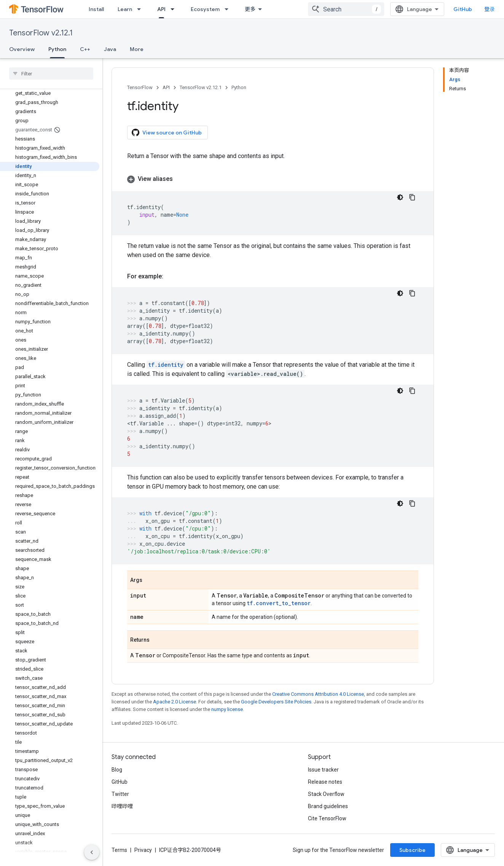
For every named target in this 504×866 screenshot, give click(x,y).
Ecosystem (205, 9)
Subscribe (412, 850)
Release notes (325, 782)
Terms (119, 850)
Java (110, 49)
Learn (125, 9)
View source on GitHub (167, 133)
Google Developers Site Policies (276, 702)
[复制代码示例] (412, 197)
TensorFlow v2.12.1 (41, 33)
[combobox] (346, 9)
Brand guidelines (328, 806)
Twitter (120, 794)
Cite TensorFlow (327, 818)
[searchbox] (51, 73)
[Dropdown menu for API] (175, 9)
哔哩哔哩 (122, 806)
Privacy (143, 850)
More (137, 49)
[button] (273, 179)
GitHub (463, 9)
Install (96, 9)
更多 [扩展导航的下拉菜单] (250, 9)
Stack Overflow (326, 794)
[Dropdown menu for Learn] (141, 9)
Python (239, 87)
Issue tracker (323, 770)
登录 (490, 9)
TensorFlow (140, 87)
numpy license (227, 709)
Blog (117, 770)
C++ (85, 49)
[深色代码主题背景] (400, 197)
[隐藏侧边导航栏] (92, 852)
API (166, 87)
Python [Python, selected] (57, 49)
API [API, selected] (161, 9)
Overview (22, 49)
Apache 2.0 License (175, 702)
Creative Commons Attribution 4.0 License (318, 694)
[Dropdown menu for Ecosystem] (229, 9)
